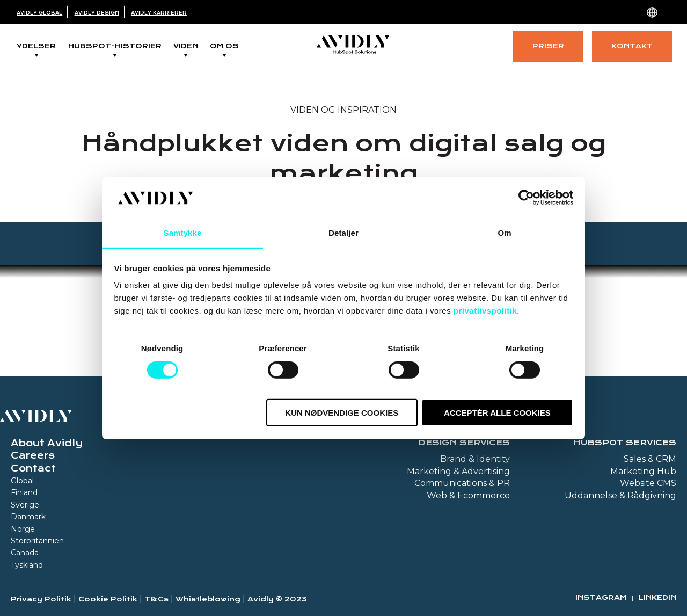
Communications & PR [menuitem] (462, 483)
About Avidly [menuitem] (47, 443)
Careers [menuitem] (33, 455)
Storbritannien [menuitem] (37, 541)
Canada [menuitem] (25, 553)
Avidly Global (39, 13)
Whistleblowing (208, 599)
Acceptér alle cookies (497, 413)
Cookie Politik (108, 599)
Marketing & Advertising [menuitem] (458, 471)
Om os (224, 46)
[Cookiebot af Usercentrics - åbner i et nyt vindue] (526, 198)
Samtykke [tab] (183, 233)
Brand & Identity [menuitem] (475, 459)
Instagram (601, 597)
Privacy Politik (41, 599)
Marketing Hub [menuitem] (643, 471)
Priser (548, 46)
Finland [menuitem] (24, 492)
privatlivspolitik (485, 311)
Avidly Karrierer (159, 13)
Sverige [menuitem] (25, 505)
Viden (186, 46)
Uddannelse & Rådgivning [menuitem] (620, 495)
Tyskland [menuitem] (27, 565)
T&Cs (156, 599)
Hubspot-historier (115, 46)
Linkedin (657, 597)
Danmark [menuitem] (28, 517)
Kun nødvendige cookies (342, 413)
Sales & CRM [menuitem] (650, 459)
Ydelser (36, 46)
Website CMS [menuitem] (648, 483)
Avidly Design (97, 13)
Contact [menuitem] (33, 468)
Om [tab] (504, 233)
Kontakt (632, 46)
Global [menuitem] (22, 481)
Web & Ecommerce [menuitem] (468, 495)
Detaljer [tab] (343, 233)
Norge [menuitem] (23, 529)
